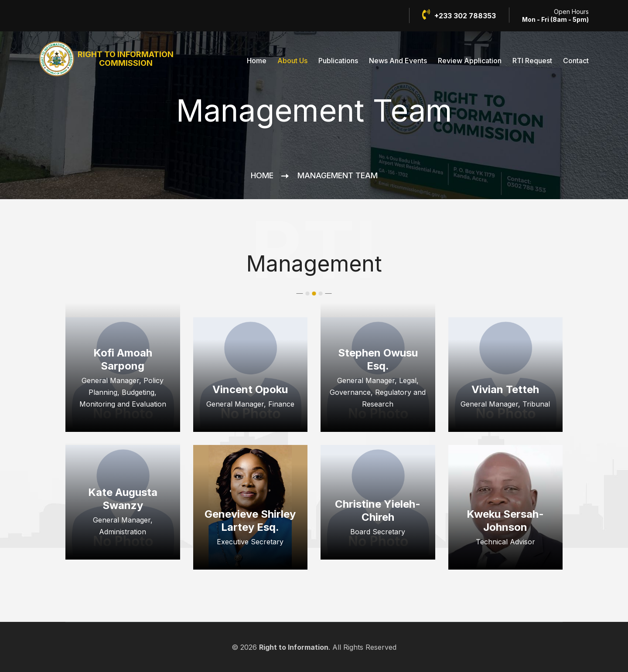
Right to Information (294, 647)
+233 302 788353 (459, 15)
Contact (576, 61)
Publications (338, 61)
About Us (292, 61)
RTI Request (532, 61)
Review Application (470, 61)
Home (257, 61)
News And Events (398, 61)
